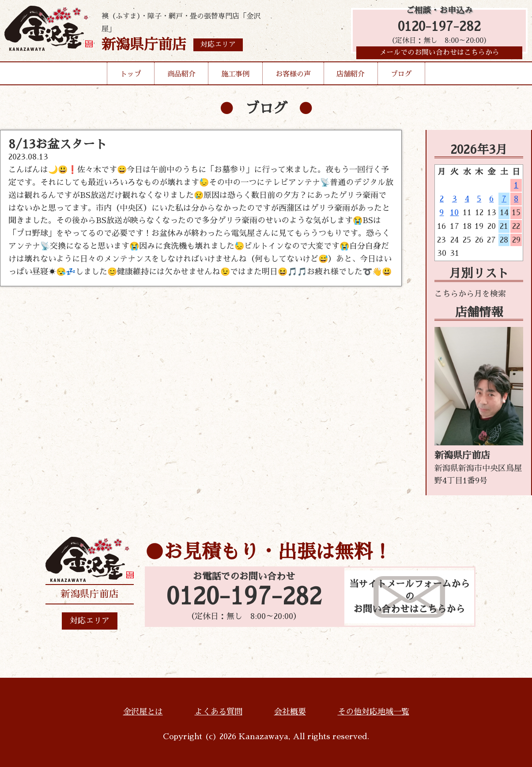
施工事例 (235, 77)
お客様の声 (293, 77)
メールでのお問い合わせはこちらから (439, 55)
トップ (131, 77)
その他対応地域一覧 (374, 712)
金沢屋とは (143, 712)
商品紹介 (181, 77)
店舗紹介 (351, 77)
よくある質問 (219, 712)
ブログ (401, 77)
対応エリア (90, 621)
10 (454, 213)
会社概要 (290, 712)
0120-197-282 (439, 28)
